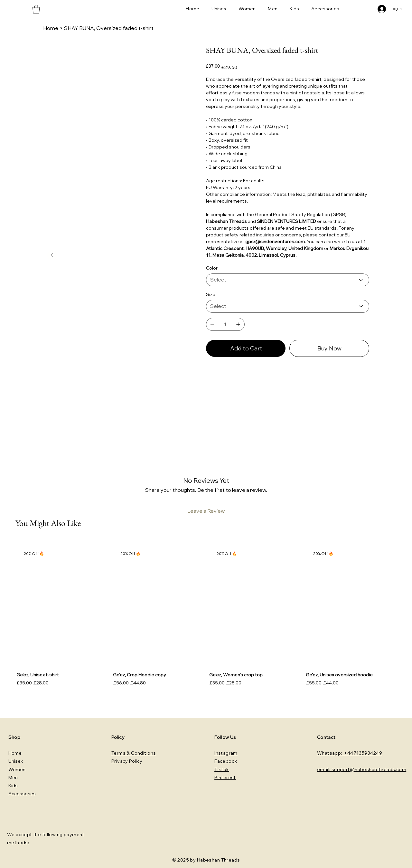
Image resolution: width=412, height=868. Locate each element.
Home (15, 753)
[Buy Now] (329, 348)
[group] (206, 617)
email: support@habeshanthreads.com (362, 769)
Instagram (226, 753)
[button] (36, 9)
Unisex (16, 761)
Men (13, 777)
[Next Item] (52, 255)
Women (17, 769)
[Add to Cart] (246, 348)
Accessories (22, 794)
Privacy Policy (127, 761)
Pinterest (225, 777)
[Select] (288, 280)
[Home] (51, 28)
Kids (13, 786)
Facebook (226, 761)
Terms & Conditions (134, 753)
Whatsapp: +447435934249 (350, 753)
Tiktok (222, 769)
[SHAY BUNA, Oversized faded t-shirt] (109, 28)
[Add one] (238, 324)
